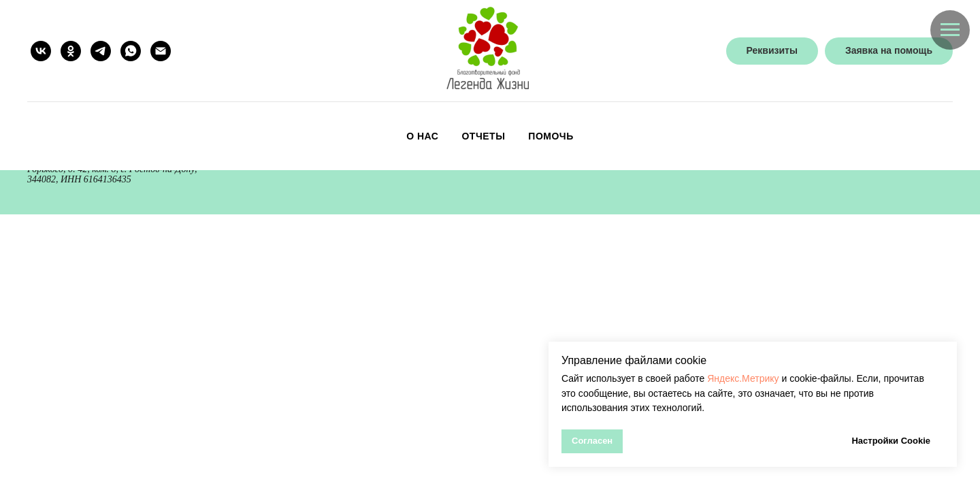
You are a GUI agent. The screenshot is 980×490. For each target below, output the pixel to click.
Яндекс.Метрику (743, 378)
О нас (422, 136)
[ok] (71, 51)
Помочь (551, 136)
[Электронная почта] (161, 51)
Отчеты (483, 136)
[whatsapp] (131, 51)
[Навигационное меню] (950, 30)
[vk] (41, 51)
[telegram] (101, 51)
